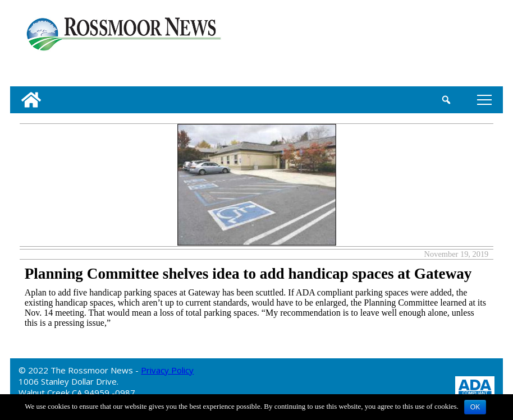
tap (484, 100)
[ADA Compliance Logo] (475, 386)
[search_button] (446, 100)
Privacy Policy (167, 370)
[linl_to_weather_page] (459, 45)
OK (475, 407)
